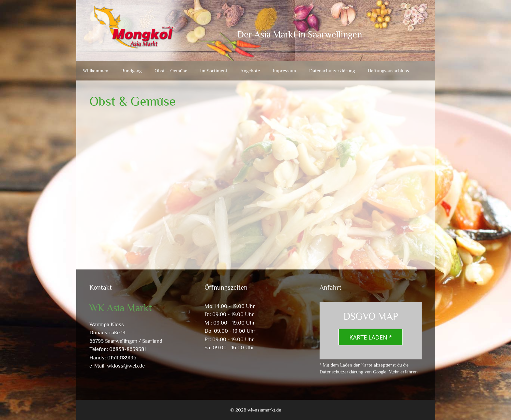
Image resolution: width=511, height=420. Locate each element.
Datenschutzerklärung (332, 71)
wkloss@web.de (126, 366)
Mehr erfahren (403, 372)
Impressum (285, 71)
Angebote (250, 71)
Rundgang (131, 71)
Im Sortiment (214, 71)
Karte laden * (371, 337)
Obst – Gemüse (171, 71)
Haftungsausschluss (389, 71)
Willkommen (96, 71)
